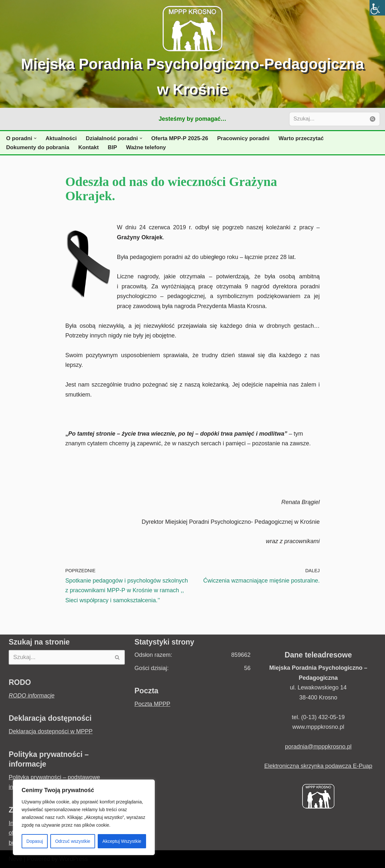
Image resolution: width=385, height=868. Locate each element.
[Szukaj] (327, 119)
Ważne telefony (146, 147)
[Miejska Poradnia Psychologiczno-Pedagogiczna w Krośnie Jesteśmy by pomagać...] (193, 54)
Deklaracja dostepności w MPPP (51, 731)
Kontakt (89, 147)
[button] (35, 138)
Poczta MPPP (152, 704)
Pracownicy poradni (243, 138)
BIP (112, 147)
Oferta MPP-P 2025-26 (180, 138)
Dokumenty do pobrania (38, 147)
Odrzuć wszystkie (73, 841)
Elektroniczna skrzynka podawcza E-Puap (318, 766)
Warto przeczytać (301, 138)
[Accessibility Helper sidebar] (377, 8)
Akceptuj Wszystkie (122, 841)
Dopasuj (35, 841)
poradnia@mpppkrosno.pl (318, 747)
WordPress (74, 859)
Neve (15, 859)
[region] (84, 817)
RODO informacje (32, 696)
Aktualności (61, 138)
